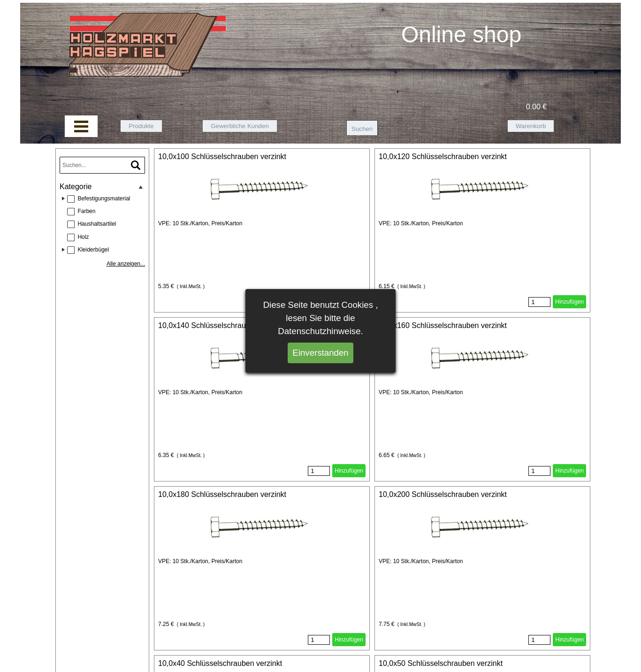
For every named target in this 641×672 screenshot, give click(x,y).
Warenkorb (531, 126)
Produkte (141, 126)
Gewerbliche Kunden (240, 126)
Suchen (362, 129)
